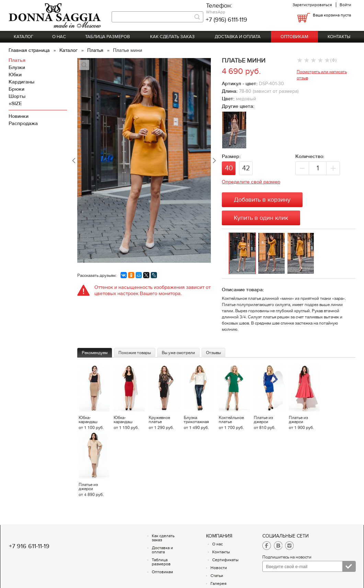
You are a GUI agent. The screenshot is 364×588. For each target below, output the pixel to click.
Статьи (217, 576)
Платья (96, 50)
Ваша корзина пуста (332, 15)
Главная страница (30, 50)
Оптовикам (294, 37)
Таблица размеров (107, 37)
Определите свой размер (251, 182)
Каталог (24, 37)
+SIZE (15, 103)
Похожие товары (135, 353)
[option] (243, 254)
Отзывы (213, 353)
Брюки (16, 89)
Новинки (19, 116)
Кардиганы (21, 82)
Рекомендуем (95, 353)
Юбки (15, 75)
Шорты (17, 96)
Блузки (17, 67)
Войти (345, 5)
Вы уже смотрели (178, 353)
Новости (219, 568)
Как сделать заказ (172, 37)
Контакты (339, 37)
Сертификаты (225, 560)
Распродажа (23, 123)
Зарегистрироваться (312, 5)
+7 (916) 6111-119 (226, 20)
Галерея (219, 584)
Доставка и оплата (238, 37)
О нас (59, 37)
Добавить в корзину (262, 200)
